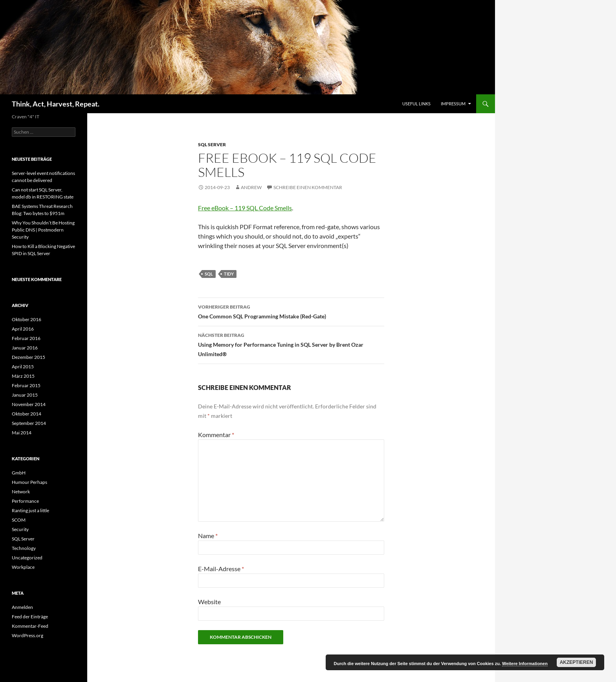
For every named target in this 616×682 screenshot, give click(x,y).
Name (208, 536)
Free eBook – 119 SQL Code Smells (245, 208)
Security (20, 529)
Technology (24, 548)
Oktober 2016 (27, 319)
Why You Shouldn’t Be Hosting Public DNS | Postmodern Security (43, 230)
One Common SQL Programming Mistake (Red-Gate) (291, 311)
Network (21, 492)
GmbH (19, 473)
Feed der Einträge (30, 617)
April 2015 (23, 367)
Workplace (23, 567)
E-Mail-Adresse (221, 569)
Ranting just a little (30, 510)
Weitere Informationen (525, 664)
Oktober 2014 (27, 414)
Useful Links (416, 104)
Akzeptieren (577, 662)
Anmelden (22, 607)
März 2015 (23, 376)
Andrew (251, 187)
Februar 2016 (26, 338)
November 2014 (29, 404)
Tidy (229, 274)
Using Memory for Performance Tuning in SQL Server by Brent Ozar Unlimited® (291, 344)
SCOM (19, 520)
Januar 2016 (25, 348)
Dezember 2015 (28, 357)
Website (209, 602)
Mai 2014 (22, 433)
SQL (209, 274)
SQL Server (212, 144)
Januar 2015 (25, 395)
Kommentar (216, 435)
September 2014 (29, 423)
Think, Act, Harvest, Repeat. (56, 104)
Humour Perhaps (29, 482)
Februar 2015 (26, 385)
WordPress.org (27, 635)
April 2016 (23, 329)
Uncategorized (27, 558)
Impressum (453, 104)
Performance (25, 501)
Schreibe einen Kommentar (308, 187)
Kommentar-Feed (30, 626)
